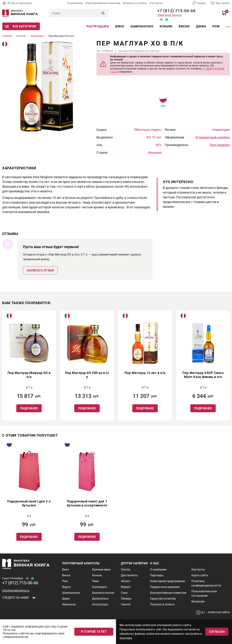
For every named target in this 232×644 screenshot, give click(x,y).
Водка (66, 587)
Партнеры (157, 575)
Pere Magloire (220, 145)
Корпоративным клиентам (103, 3)
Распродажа (98, 26)
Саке (124, 593)
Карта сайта (200, 575)
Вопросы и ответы (135, 3)
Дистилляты (129, 575)
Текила (126, 604)
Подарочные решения (165, 587)
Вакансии (198, 601)
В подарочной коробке (213, 137)
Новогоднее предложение (167, 581)
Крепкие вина (101, 570)
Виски (184, 26)
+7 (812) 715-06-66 (175, 11)
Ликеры (126, 599)
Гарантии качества (163, 599)
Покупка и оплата (162, 604)
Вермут (126, 587)
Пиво (96, 581)
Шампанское (142, 26)
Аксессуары (100, 604)
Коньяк (166, 26)
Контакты (156, 3)
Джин (201, 26)
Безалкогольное (103, 593)
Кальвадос (100, 587)
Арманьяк (69, 604)
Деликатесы (100, 599)
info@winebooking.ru (16, 591)
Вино (120, 26)
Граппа (126, 570)
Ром (216, 26)
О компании (75, 3)
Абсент (126, 581)
